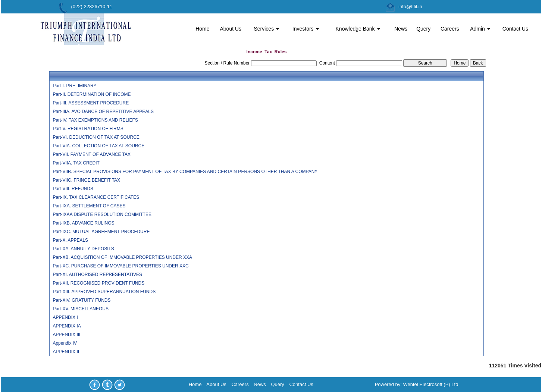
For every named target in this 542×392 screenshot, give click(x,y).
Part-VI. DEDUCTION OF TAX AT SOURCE (96, 137)
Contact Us (515, 29)
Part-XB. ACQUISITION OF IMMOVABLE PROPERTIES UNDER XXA (122, 257)
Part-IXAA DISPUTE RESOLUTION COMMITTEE (102, 214)
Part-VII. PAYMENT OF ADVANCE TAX (92, 154)
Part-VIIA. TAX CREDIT (76, 163)
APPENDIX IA (67, 326)
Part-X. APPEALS (70, 240)
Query (423, 29)
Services (266, 29)
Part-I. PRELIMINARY (74, 86)
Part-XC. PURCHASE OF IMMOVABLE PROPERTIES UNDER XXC (120, 266)
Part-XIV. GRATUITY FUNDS (82, 300)
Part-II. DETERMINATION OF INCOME (92, 94)
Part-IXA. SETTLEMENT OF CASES (89, 206)
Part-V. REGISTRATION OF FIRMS (88, 129)
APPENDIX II (66, 352)
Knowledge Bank (358, 29)
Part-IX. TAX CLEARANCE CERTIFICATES (96, 197)
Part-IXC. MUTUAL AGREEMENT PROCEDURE (101, 232)
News (401, 29)
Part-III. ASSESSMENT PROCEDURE (91, 103)
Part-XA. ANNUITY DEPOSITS (83, 249)
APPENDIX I (65, 317)
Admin (480, 29)
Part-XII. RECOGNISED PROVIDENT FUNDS (98, 283)
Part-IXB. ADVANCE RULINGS (83, 223)
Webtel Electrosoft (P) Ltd (431, 384)
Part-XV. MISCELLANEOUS (81, 309)
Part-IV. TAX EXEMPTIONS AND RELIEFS (95, 120)
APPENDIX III (66, 335)
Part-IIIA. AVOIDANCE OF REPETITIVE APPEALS (103, 112)
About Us (231, 29)
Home (202, 29)
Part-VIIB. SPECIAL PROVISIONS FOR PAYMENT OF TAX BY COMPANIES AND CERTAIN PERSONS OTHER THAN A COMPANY (185, 172)
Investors (306, 29)
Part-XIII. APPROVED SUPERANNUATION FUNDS (104, 292)
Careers (450, 29)
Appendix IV (65, 343)
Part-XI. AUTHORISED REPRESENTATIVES (97, 275)
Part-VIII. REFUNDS (73, 189)
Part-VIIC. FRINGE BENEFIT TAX (86, 180)
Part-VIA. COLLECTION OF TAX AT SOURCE (98, 146)
